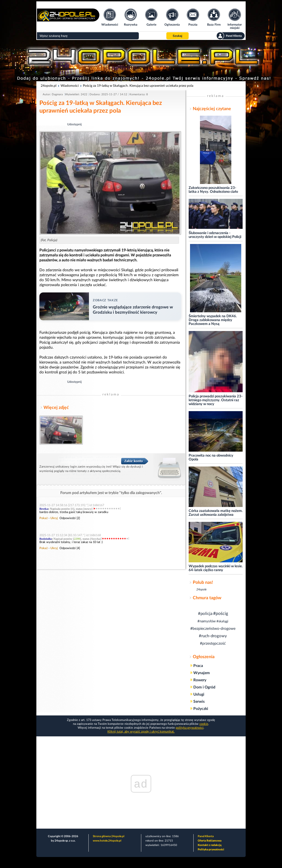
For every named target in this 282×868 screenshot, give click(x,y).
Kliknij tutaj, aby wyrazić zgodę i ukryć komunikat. (141, 732)
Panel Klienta (206, 836)
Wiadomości (70, 86)
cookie (204, 724)
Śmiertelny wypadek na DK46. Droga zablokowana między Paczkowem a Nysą (213, 320)
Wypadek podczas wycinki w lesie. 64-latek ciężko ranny (216, 568)
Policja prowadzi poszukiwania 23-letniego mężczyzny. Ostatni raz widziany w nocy (216, 400)
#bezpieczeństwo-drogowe (213, 629)
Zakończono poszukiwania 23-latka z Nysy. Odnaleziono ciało (213, 190)
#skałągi (222, 621)
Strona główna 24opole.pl (109, 836)
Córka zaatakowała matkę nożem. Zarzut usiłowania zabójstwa (216, 513)
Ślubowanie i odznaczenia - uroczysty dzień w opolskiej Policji (215, 235)
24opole (201, 589)
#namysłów (207, 621)
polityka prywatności (190, 728)
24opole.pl (49, 86)
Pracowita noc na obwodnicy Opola (211, 458)
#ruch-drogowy (213, 636)
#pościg (221, 614)
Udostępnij (74, 124)
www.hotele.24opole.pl (107, 841)
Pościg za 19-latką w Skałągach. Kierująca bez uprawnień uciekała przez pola (138, 86)
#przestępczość (213, 644)
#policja (205, 614)
